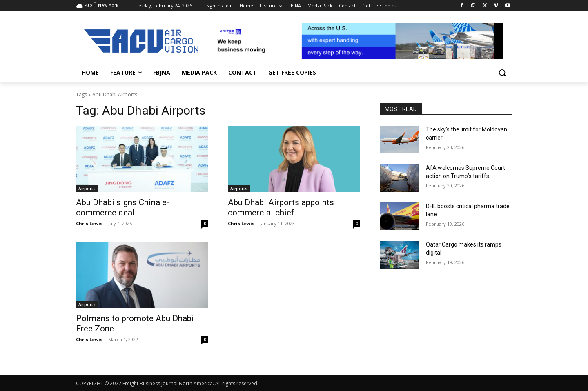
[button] (502, 73)
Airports (87, 189)
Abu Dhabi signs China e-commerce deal (123, 208)
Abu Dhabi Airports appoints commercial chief (281, 208)
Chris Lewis (89, 223)
